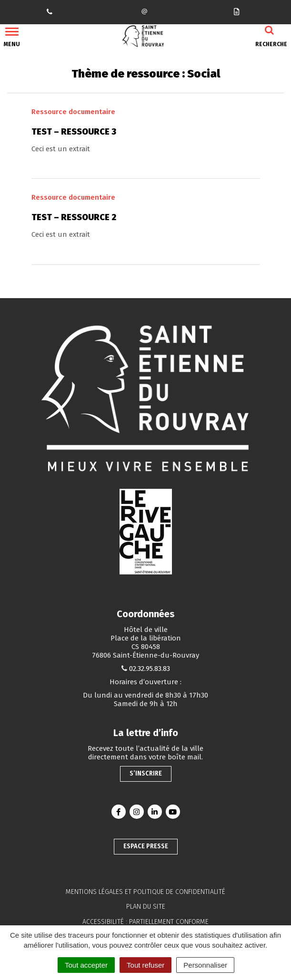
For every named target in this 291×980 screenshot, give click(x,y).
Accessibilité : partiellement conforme (145, 922)
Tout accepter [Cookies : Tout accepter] (86, 965)
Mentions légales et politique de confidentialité (145, 892)
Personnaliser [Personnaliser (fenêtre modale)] (205, 965)
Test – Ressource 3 (74, 132)
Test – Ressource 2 (74, 217)
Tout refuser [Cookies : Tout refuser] (145, 965)
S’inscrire (146, 773)
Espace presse (146, 846)
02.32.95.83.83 (150, 669)
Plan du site (146, 907)
